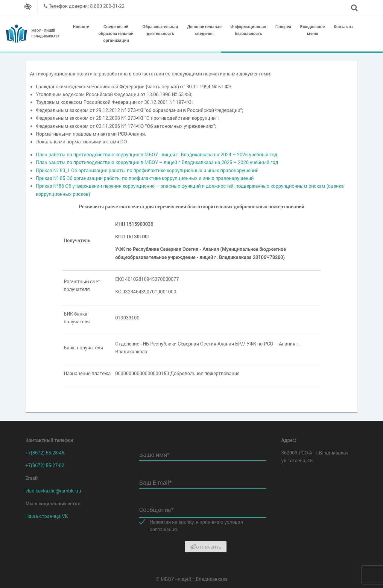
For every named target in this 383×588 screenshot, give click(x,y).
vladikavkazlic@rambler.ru (53, 491)
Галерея (283, 26)
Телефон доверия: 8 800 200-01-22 (87, 6)
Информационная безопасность (248, 30)
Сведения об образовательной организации (116, 33)
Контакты (344, 26)
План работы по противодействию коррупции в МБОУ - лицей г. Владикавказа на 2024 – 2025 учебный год (157, 154)
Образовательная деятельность (160, 30)
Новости (81, 26)
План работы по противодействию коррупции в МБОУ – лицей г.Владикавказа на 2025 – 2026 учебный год (157, 162)
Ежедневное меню (312, 30)
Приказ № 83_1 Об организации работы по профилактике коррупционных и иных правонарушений (147, 170)
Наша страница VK (47, 516)
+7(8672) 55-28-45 (45, 453)
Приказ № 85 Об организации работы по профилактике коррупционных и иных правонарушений (145, 178)
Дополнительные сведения (204, 30)
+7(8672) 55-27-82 (45, 465)
